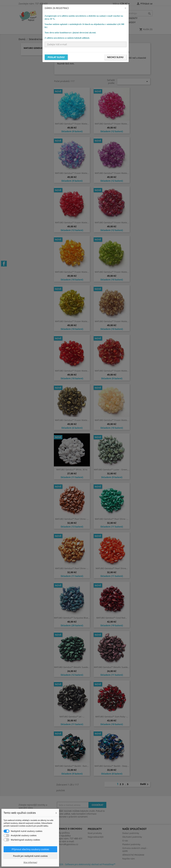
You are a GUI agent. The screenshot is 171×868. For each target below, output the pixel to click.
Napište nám (129, 859)
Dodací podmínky (131, 833)
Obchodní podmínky (132, 837)
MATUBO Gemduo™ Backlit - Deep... (112, 766)
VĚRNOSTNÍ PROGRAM (133, 855)
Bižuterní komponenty (123, 18)
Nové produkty (95, 833)
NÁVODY (131, 22)
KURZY (118, 22)
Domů (49, 18)
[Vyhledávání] (134, 13)
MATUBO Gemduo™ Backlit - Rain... (72, 766)
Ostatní (106, 22)
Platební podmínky (131, 844)
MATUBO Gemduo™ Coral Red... (112, 618)
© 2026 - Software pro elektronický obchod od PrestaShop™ (86, 864)
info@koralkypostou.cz (66, 844)
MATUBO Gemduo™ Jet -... (72, 717)
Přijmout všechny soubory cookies (30, 849)
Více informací (30, 862)
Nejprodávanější (96, 837)
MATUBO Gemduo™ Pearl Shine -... (72, 519)
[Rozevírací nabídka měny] (125, 4)
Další (145, 784)
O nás (125, 841)
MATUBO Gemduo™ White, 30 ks (72, 470)
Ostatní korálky (94, 18)
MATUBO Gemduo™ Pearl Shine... (112, 568)
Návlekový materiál (85, 22)
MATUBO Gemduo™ (34, 48)
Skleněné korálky (68, 18)
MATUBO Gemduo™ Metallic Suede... (72, 667)
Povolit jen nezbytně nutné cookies (30, 856)
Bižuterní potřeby (57, 22)
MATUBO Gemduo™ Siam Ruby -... (112, 717)
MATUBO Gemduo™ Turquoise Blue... (72, 618)
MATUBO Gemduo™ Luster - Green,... (112, 470)
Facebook (4, 264)
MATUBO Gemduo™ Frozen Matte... (72, 124)
